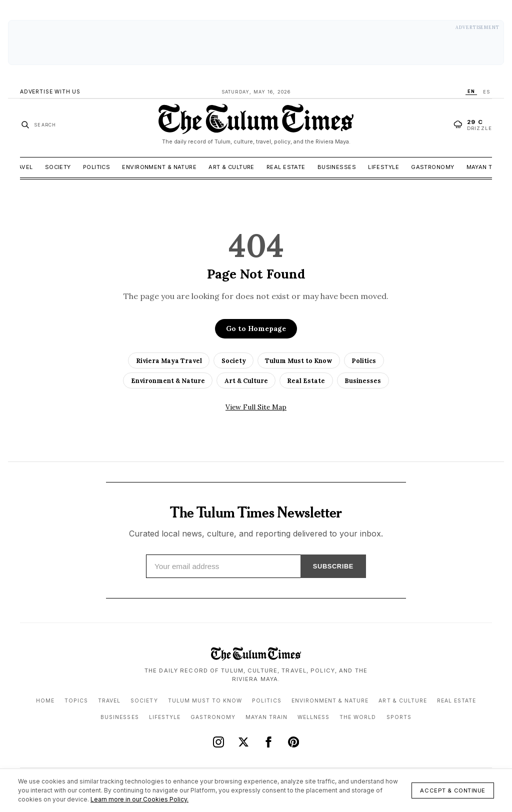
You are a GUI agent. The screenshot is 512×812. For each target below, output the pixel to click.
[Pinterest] (293, 742)
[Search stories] (38, 124)
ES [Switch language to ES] (486, 92)
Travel (22, 167)
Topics (76, 701)
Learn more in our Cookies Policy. (139, 799)
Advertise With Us (50, 92)
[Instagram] (218, 742)
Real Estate (286, 167)
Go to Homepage (256, 328)
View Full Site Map (256, 407)
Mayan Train (486, 167)
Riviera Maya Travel (169, 360)
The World (358, 717)
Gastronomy (432, 167)
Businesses (337, 167)
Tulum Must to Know (298, 360)
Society (58, 167)
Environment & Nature (159, 167)
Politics (97, 167)
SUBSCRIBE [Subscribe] (333, 566)
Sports (399, 717)
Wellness (313, 717)
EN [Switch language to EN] (471, 91)
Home (45, 701)
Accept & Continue (453, 790)
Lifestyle (383, 167)
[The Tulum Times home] (256, 124)
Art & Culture (231, 167)
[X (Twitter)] (243, 742)
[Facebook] (268, 742)
